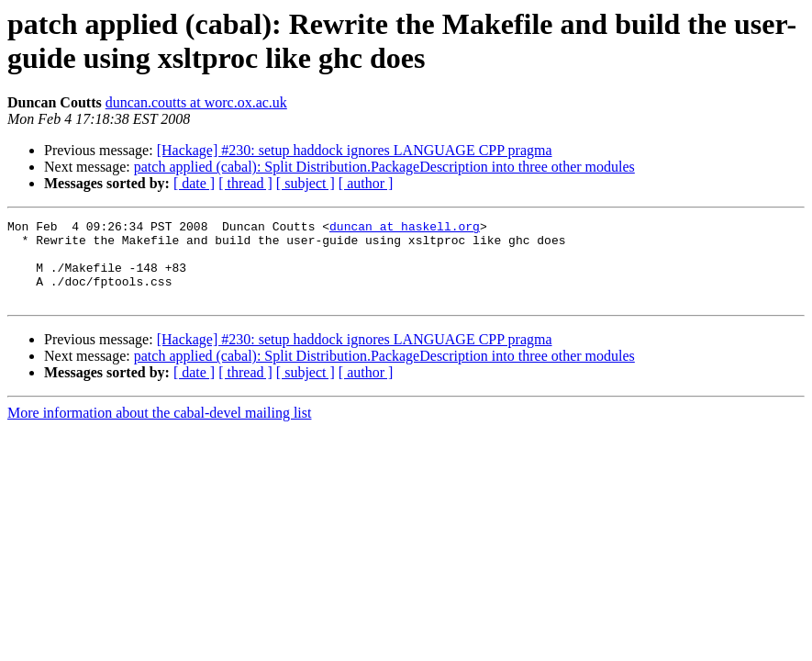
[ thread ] (245, 183)
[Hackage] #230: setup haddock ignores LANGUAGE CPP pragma (355, 150)
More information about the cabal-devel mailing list (159, 429)
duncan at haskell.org (405, 229)
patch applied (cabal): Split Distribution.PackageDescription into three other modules (384, 167)
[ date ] (194, 183)
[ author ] (366, 183)
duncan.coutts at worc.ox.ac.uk (196, 102)
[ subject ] (306, 183)
